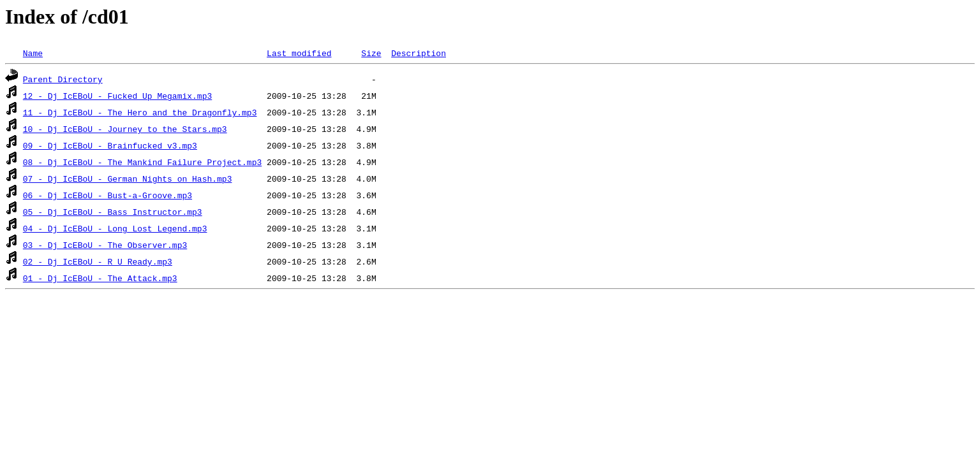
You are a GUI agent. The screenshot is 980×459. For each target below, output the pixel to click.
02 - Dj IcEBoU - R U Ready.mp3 (98, 261)
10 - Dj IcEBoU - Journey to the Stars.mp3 (125, 129)
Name (33, 53)
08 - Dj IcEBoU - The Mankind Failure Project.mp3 (142, 162)
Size (371, 53)
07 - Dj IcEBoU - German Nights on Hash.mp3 (128, 178)
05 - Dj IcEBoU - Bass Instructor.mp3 (113, 212)
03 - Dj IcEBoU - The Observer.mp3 (105, 245)
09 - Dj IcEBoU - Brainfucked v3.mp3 (110, 145)
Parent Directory (63, 79)
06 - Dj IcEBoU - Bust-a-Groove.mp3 (108, 195)
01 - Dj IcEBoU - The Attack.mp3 (100, 278)
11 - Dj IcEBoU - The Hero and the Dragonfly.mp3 (140, 112)
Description (419, 53)
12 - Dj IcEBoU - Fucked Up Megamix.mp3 (117, 96)
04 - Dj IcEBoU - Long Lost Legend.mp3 (115, 228)
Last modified (299, 53)
